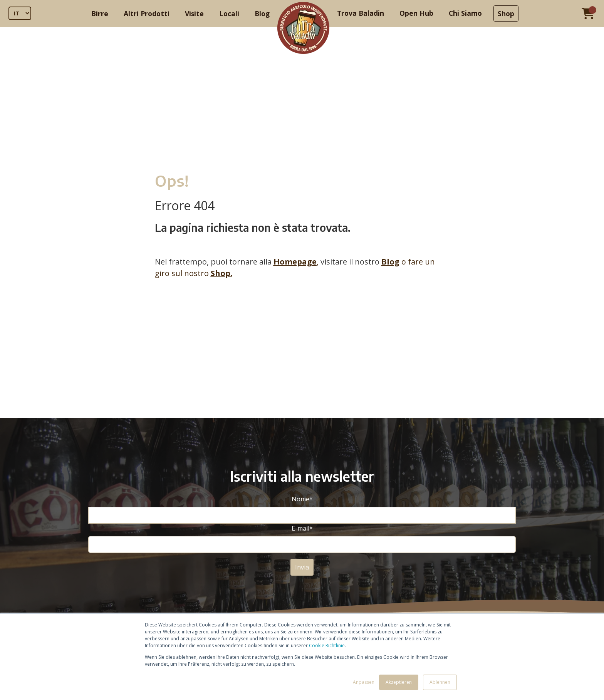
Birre (100, 13)
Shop (506, 13)
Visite (194, 13)
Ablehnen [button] (440, 682)
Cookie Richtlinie (327, 646)
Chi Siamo (465, 13)
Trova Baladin (361, 13)
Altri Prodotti (147, 13)
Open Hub (416, 13)
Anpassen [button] (364, 682)
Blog (262, 13)
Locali (229, 13)
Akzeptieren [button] (399, 682)
